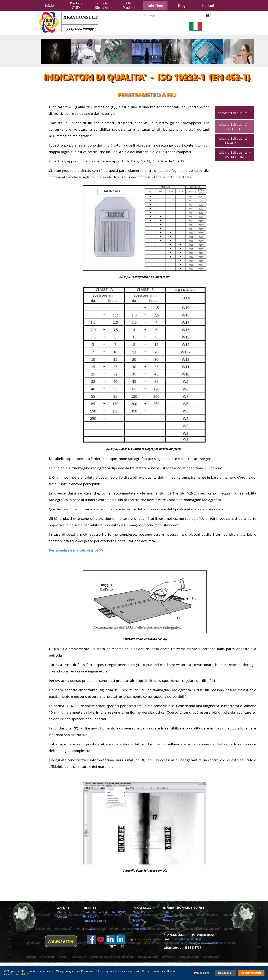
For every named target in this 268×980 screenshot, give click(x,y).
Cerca (217, 15)
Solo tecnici (225, 973)
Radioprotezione (94, 921)
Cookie (168, 912)
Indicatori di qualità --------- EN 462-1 (234, 127)
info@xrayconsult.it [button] (188, 939)
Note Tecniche (143, 912)
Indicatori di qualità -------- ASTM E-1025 (234, 154)
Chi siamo (64, 912)
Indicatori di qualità (232, 113)
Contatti (208, 5)
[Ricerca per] (176, 15)
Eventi (137, 921)
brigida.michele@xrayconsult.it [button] (195, 943)
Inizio (49, 5)
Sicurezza (89, 916)
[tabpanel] (124, 142)
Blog (182, 5)
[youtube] (101, 939)
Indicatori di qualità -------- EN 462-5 (234, 141)
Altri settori (91, 929)
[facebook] (91, 939)
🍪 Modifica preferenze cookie (146, 940)
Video (137, 916)
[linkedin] (111, 939)
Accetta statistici (251, 973)
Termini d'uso (173, 916)
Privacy (168, 920)
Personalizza (202, 973)
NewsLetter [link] (61, 941)
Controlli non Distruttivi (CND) (104, 912)
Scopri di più (22, 975)
